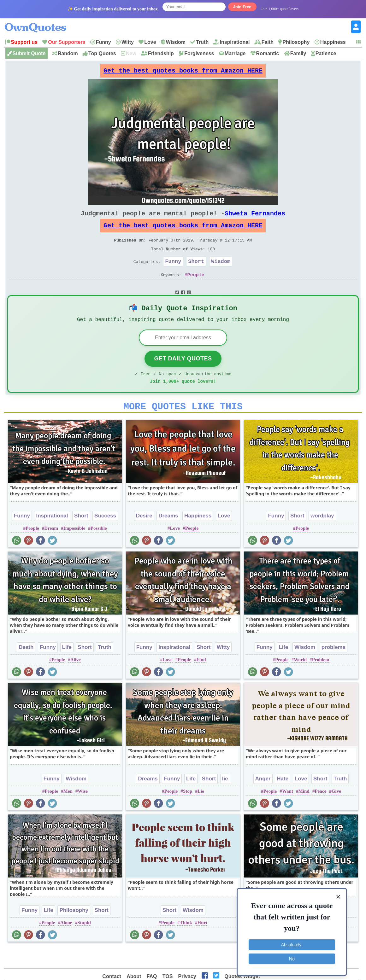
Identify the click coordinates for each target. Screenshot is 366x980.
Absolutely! (292, 942)
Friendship (161, 53)
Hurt (203, 942)
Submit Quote (29, 53)
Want (288, 811)
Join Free (242, 7)
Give (336, 811)
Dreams (168, 535)
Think (186, 942)
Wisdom (176, 42)
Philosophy (296, 42)
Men (68, 811)
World (300, 679)
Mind (304, 811)
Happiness (333, 42)
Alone (66, 942)
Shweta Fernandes (255, 218)
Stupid (84, 942)
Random (68, 53)
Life (67, 667)
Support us (24, 42)
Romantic (268, 53)
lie (225, 798)
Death (26, 667)
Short (196, 273)
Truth (202, 42)
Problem (321, 679)
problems (334, 667)
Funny (103, 42)
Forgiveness (199, 53)
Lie (201, 811)
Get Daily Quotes (183, 374)
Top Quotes (102, 53)
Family (298, 53)
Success (105, 535)
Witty (128, 42)
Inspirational (235, 42)
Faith (268, 42)
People (196, 287)
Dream (51, 548)
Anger (263, 798)
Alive (76, 679)
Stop (188, 811)
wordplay (322, 535)
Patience (326, 53)
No (292, 956)
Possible (99, 548)
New (131, 53)
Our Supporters (67, 42)
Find (201, 679)
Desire (144, 535)
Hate (283, 798)
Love (150, 42)
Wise (83, 811)
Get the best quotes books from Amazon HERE (183, 72)
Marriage (235, 53)
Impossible (74, 548)
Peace (320, 811)
